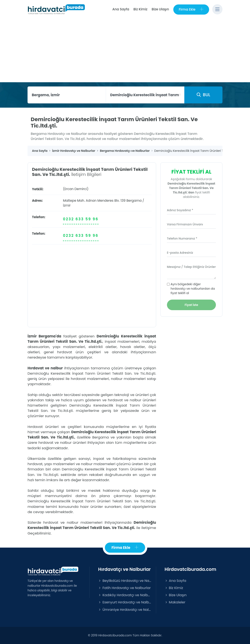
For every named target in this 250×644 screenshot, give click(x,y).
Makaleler (175, 602)
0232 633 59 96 (81, 219)
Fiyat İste (192, 305)
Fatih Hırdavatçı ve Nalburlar (124, 588)
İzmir (67, 205)
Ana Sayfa (121, 9)
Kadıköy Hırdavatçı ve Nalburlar (125, 595)
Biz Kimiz (140, 9)
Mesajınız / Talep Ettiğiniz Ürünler (191, 267)
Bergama (134, 201)
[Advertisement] (125, 51)
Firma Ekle (191, 9)
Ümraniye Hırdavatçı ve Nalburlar (125, 610)
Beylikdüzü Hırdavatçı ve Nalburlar (125, 581)
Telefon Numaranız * (182, 238)
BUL (203, 95)
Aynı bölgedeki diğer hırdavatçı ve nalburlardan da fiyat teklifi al (193, 289)
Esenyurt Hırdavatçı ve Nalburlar (125, 602)
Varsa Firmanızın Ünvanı (185, 224)
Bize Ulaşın (160, 9)
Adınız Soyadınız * (180, 210)
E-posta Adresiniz (180, 253)
